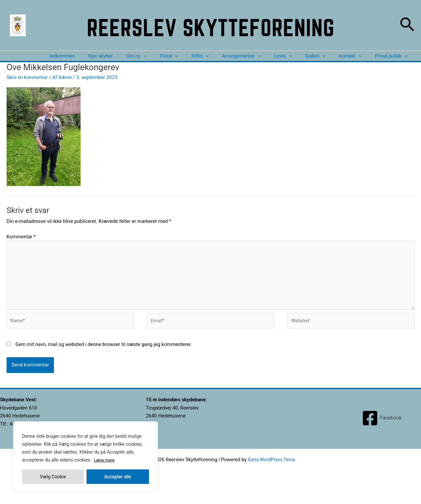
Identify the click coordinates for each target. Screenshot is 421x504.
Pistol (156, 61)
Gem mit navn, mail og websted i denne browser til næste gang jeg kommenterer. (104, 360)
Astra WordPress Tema (272, 475)
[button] (407, 26)
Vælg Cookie (53, 477)
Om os (122, 61)
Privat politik (390, 61)
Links (276, 61)
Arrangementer (233, 61)
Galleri (310, 61)
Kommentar (21, 247)
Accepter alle (118, 477)
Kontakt (347, 61)
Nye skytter (84, 61)
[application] (129, 61)
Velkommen (43, 61)
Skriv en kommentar (28, 88)
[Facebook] (382, 434)
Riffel (189, 61)
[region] (86, 456)
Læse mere (105, 460)
